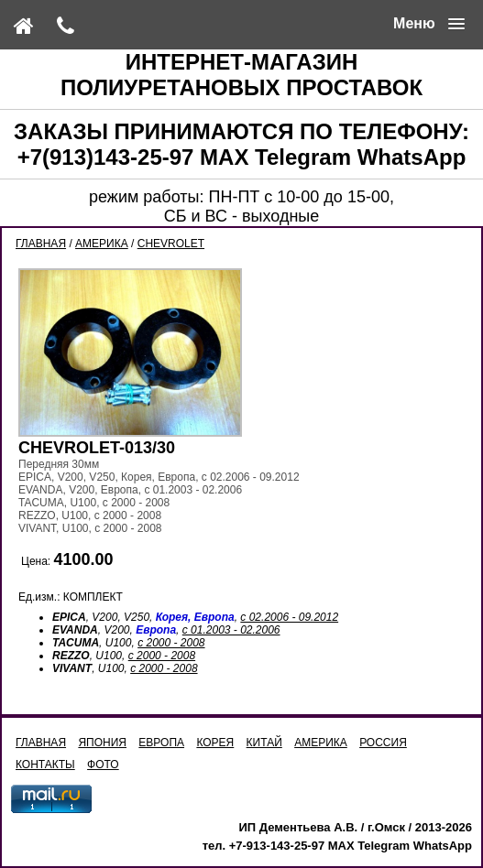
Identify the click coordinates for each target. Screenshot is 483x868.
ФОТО (103, 765)
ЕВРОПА (161, 743)
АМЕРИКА (102, 244)
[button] (429, 24)
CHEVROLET (171, 244)
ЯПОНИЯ (102, 743)
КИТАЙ (264, 743)
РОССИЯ (383, 743)
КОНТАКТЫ (45, 765)
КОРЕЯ (215, 743)
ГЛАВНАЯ (41, 244)
